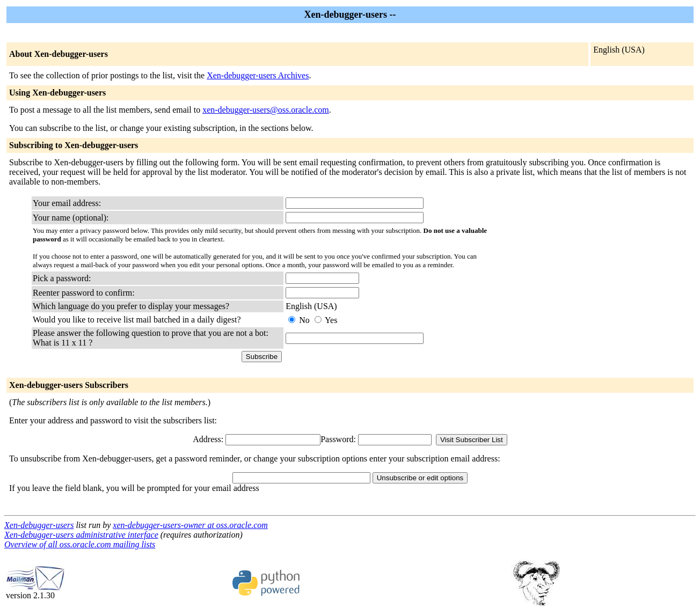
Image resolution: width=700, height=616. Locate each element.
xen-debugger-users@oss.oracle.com (266, 110)
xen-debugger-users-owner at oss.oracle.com (190, 525)
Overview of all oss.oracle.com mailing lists (80, 544)
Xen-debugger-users (39, 525)
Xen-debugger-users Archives (258, 75)
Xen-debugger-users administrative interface (81, 535)
